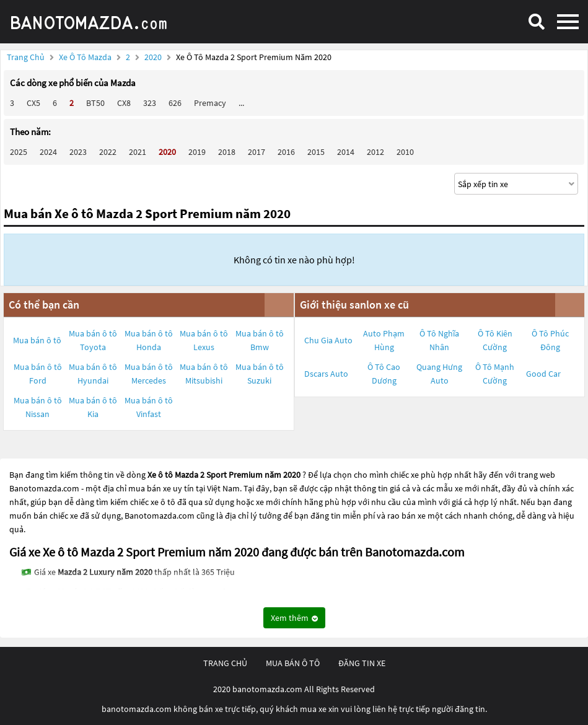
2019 (197, 152)
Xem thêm (294, 618)
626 (175, 103)
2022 (108, 152)
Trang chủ (26, 57)
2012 (375, 152)
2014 (346, 152)
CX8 (124, 103)
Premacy (210, 103)
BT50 (95, 103)
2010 (405, 152)
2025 (19, 152)
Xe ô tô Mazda (85, 57)
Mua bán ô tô (37, 340)
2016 (286, 152)
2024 (48, 152)
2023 (78, 152)
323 (150, 103)
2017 (257, 152)
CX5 (33, 103)
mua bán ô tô (293, 663)
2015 (316, 152)
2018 (227, 152)
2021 (138, 152)
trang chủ (225, 663)
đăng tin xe (362, 663)
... (241, 103)
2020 (154, 57)
